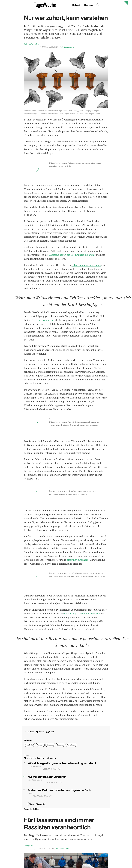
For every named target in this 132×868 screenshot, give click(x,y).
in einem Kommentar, (43, 321)
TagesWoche (71, 746)
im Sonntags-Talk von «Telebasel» (82, 615)
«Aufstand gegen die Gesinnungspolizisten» (72, 256)
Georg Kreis (29, 847)
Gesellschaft (30, 746)
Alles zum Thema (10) (37, 805)
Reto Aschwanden (31, 45)
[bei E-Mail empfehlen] (50, 733)
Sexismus (60, 746)
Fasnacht (40, 746)
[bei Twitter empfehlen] (40, 733)
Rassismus (50, 746)
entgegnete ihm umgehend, (86, 266)
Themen (112, 5)
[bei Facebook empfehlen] (29, 733)
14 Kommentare (62, 850)
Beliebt (100, 5)
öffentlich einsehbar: (78, 561)
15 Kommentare (68, 48)
